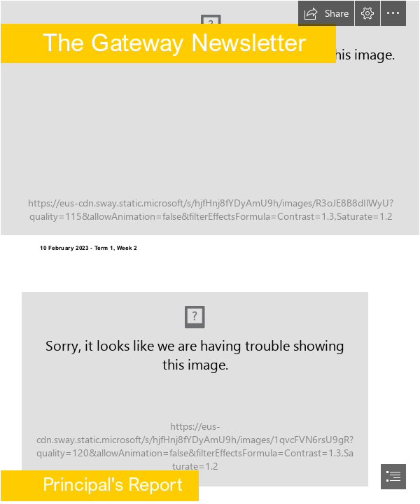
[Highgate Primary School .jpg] (210, 118)
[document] (210, 252)
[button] (326, 13)
